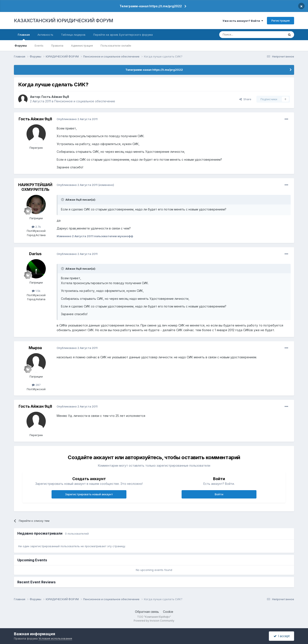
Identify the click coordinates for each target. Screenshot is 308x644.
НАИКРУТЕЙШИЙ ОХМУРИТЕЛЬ (35, 187)
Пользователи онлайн (116, 46)
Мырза (35, 348)
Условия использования (55, 638)
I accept (282, 636)
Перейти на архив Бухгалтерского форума (123, 35)
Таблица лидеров (73, 35)
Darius (35, 254)
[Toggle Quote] (63, 200)
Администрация (82, 46)
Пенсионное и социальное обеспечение (85, 101)
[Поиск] (240, 35)
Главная (24, 37)
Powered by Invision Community (154, 621)
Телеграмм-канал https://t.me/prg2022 (151, 6)
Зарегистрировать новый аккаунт (89, 494)
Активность (45, 35)
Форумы (21, 46)
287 (36, 385)
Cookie (168, 612)
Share (245, 99)
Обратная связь (147, 612)
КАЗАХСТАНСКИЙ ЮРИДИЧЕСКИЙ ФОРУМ (64, 21)
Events (39, 46)
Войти (219, 494)
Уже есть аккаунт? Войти (243, 21)
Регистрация (281, 21)
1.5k (36, 291)
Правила (57, 46)
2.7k (36, 227)
